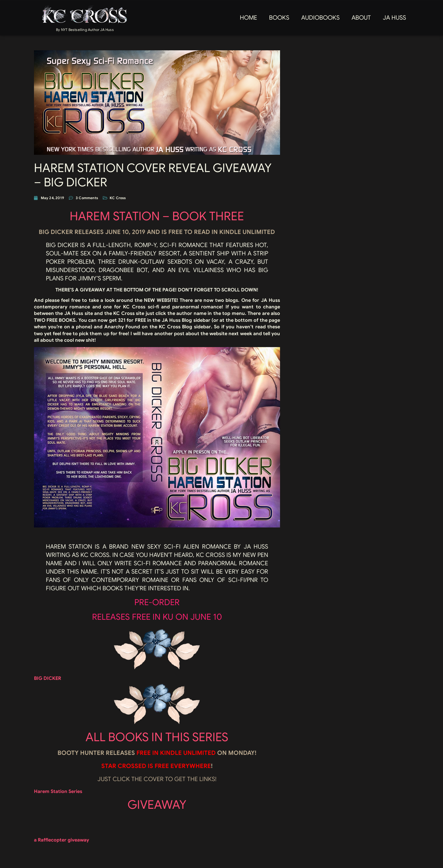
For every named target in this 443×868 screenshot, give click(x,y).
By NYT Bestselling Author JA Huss (85, 30)
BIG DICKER (48, 678)
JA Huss (394, 18)
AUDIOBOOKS (320, 18)
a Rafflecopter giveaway (62, 840)
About (361, 18)
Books (279, 18)
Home (248, 18)
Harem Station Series (58, 791)
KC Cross (118, 198)
